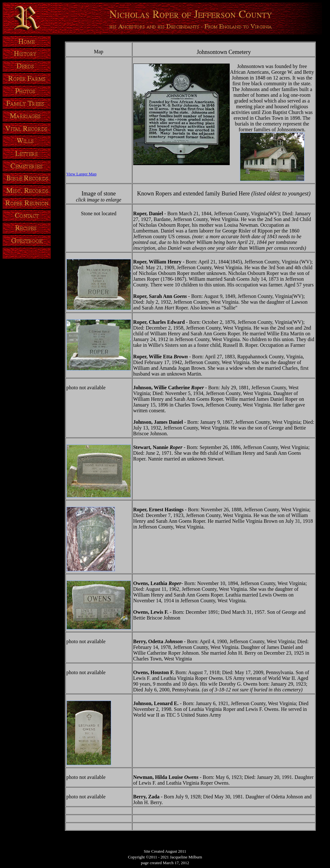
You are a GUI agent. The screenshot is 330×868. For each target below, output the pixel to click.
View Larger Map (81, 174)
